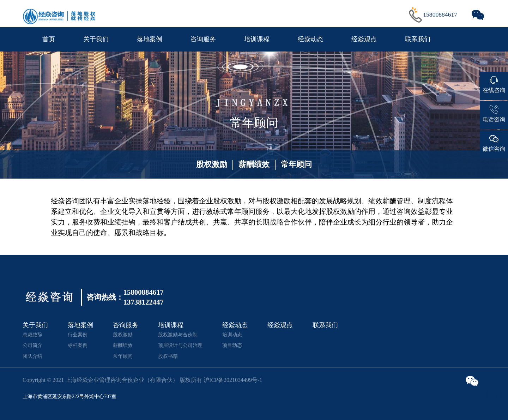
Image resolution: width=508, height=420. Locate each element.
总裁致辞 (32, 335)
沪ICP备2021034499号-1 (233, 380)
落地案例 (150, 39)
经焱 (58, 201)
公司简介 (32, 345)
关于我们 (96, 39)
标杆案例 (78, 345)
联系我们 (418, 39)
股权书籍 (168, 356)
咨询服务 (203, 39)
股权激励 (212, 164)
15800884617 (440, 14)
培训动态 (232, 335)
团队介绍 (32, 356)
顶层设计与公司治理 (180, 345)
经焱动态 (310, 39)
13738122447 (144, 302)
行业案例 (78, 335)
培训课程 (257, 39)
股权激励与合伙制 (178, 335)
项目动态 (232, 345)
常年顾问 (296, 164)
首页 (49, 39)
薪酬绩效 (254, 164)
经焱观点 (364, 39)
